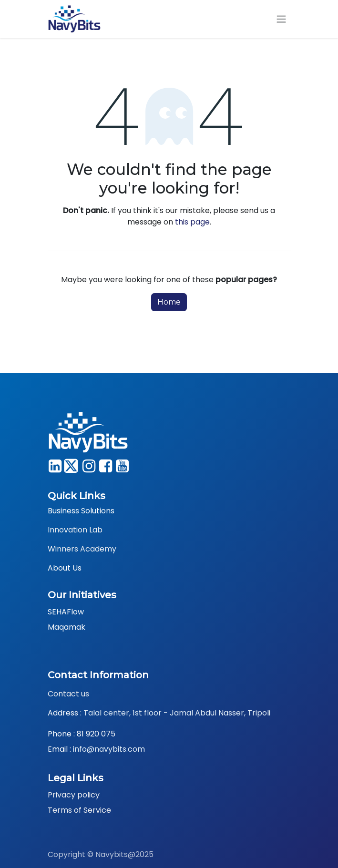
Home (169, 302)
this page (192, 222)
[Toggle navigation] (281, 19)
